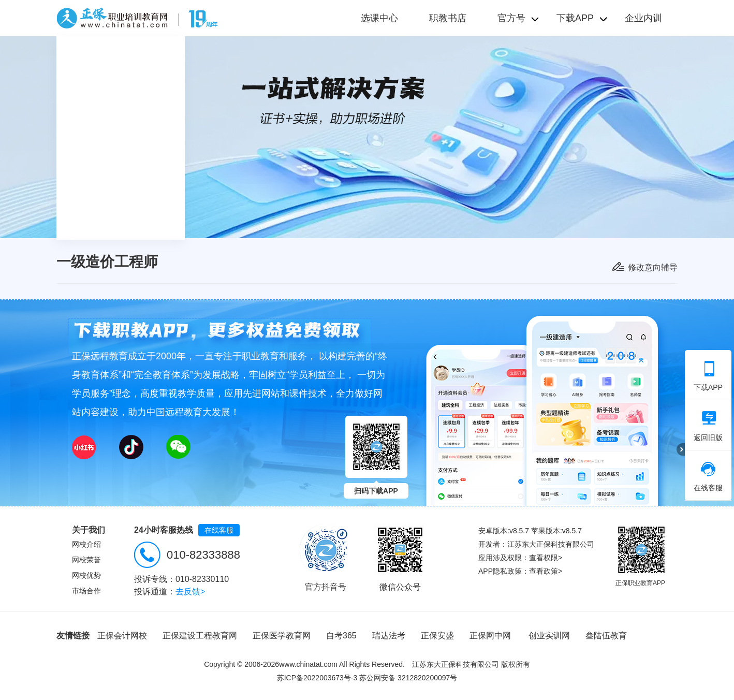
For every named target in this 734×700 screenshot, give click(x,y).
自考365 (341, 636)
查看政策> (546, 571)
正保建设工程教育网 (200, 636)
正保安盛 (437, 636)
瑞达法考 (389, 636)
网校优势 (86, 575)
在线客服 (219, 530)
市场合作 (86, 591)
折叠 (681, 449)
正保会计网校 (122, 636)
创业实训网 (549, 636)
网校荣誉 (86, 560)
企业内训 (643, 18)
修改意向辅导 (653, 267)
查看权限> (546, 558)
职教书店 (448, 18)
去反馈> (190, 592)
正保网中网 (490, 636)
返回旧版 (708, 426)
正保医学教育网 (282, 636)
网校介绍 (86, 544)
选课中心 (379, 18)
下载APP (708, 376)
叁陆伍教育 (606, 636)
